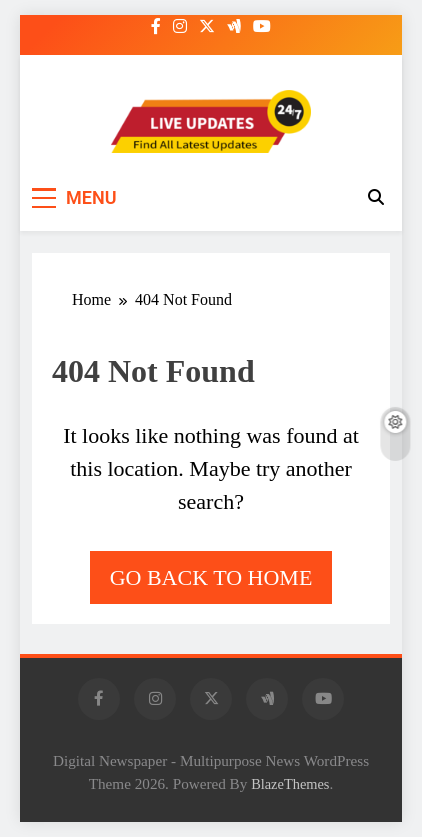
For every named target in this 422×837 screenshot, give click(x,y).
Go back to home (211, 577)
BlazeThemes (290, 784)
